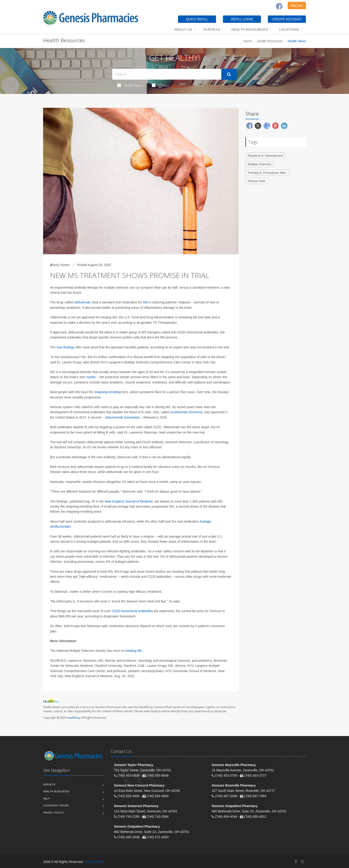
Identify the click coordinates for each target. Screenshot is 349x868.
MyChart (297, 6)
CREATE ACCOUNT (287, 19)
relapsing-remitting (107, 392)
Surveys (212, 29)
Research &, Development (265, 156)
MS (145, 302)
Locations (289, 29)
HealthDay (74, 718)
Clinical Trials (257, 181)
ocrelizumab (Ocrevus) (186, 412)
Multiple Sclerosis (259, 164)
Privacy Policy (54, 813)
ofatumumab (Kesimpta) (122, 417)
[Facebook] (279, 6)
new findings (65, 347)
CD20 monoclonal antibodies (132, 611)
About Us (183, 29)
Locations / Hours (56, 805)
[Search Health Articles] (167, 74)
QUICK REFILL (197, 19)
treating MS (134, 651)
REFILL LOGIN (242, 19)
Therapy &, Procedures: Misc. (268, 173)
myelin (91, 377)
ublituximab (82, 302)
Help (46, 799)
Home (248, 41)
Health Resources (250, 29)
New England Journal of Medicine (129, 501)
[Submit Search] (229, 74)
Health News (130, 85)
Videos (160, 85)
